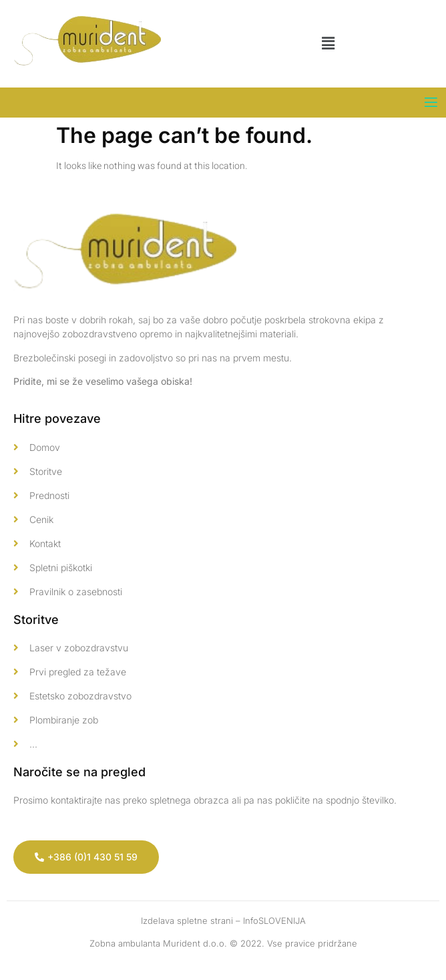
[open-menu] (431, 103)
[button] (328, 43)
